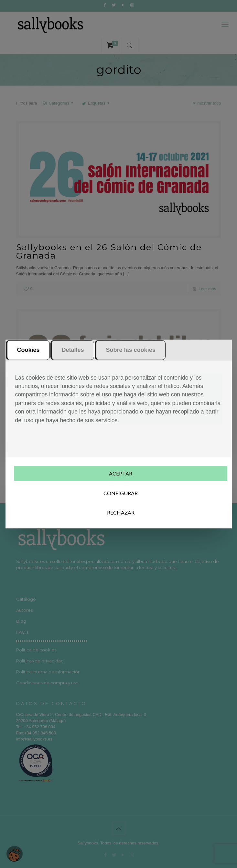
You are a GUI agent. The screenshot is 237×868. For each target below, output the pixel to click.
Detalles (73, 351)
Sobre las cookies (131, 351)
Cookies (28, 351)
